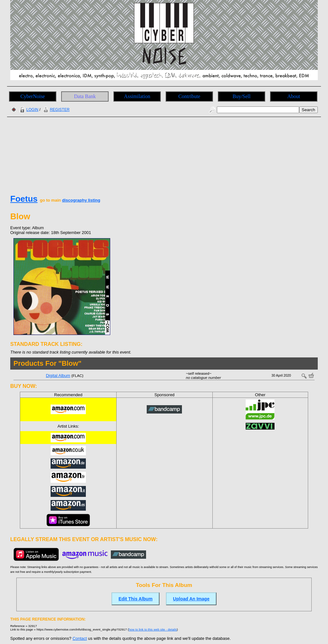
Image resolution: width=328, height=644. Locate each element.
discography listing (81, 200)
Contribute (189, 96)
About (294, 96)
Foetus (24, 199)
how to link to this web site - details (153, 629)
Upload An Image (191, 599)
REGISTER (56, 110)
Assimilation (137, 96)
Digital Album (58, 376)
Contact (80, 638)
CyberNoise (33, 96)
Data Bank (85, 96)
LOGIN (28, 110)
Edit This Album (135, 599)
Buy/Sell (242, 96)
